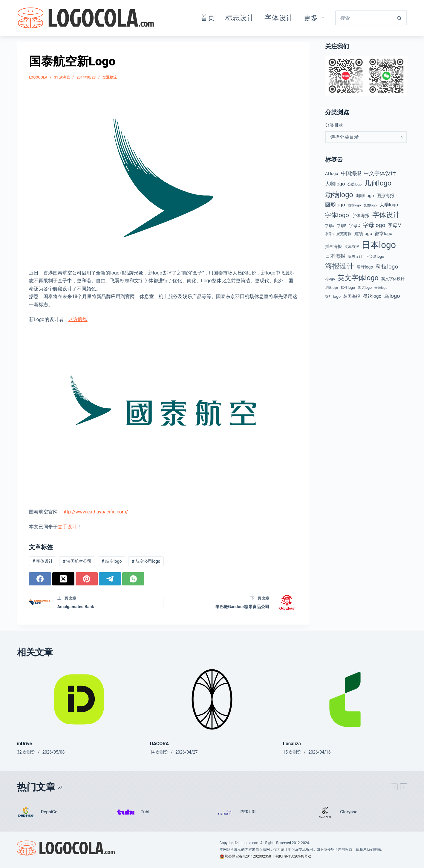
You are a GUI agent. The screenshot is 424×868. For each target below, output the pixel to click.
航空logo (112, 561)
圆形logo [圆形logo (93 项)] (335, 205)
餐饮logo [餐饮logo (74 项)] (372, 296)
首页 (208, 18)
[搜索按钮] (399, 18)
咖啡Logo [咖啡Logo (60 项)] (365, 196)
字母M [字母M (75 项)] (395, 225)
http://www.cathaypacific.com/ (95, 512)
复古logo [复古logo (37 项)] (370, 205)
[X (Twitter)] (63, 579)
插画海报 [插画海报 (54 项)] (333, 246)
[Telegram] (110, 579)
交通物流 (110, 77)
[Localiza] (345, 700)
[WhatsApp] (133, 579)
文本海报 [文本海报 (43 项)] (352, 247)
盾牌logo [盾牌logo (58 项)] (365, 267)
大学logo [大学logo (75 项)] (389, 205)
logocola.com (248, 843)
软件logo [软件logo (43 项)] (348, 288)
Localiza (292, 744)
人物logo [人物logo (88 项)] (335, 184)
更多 (315, 18)
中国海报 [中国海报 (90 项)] (351, 173)
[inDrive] (79, 700)
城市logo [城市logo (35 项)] (354, 205)
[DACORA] (212, 700)
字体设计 (279, 18)
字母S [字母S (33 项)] (329, 234)
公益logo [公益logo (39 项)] (355, 184)
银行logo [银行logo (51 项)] (333, 296)
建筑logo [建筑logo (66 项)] (363, 234)
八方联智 (78, 319)
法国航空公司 (77, 561)
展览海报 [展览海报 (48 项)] (344, 234)
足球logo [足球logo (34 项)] (332, 288)
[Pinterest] (87, 579)
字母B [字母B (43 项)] (342, 226)
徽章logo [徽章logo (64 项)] (383, 234)
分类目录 (334, 125)
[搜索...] (364, 18)
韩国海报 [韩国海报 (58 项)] (352, 296)
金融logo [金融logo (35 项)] (381, 288)
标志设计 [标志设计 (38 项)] (355, 257)
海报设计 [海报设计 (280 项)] (339, 266)
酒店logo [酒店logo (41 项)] (365, 288)
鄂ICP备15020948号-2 (293, 856)
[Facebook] (40, 579)
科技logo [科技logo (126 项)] (387, 267)
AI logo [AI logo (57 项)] (332, 174)
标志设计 (240, 18)
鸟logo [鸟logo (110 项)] (392, 296)
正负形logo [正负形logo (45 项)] (375, 256)
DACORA (159, 744)
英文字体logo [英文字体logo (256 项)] (358, 278)
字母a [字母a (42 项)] (330, 226)
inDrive (25, 744)
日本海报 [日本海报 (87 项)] (335, 256)
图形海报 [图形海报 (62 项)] (385, 196)
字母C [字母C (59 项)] (355, 226)
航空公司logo (146, 561)
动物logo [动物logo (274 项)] (339, 195)
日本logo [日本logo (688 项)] (379, 245)
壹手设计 (67, 527)
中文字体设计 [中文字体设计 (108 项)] (380, 173)
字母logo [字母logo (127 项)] (374, 225)
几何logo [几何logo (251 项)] (378, 183)
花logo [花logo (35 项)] (330, 279)
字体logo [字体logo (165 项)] (337, 215)
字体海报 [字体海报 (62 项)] (361, 216)
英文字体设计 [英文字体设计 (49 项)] (393, 279)
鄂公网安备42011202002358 (248, 856)
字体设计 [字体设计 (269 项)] (386, 215)
